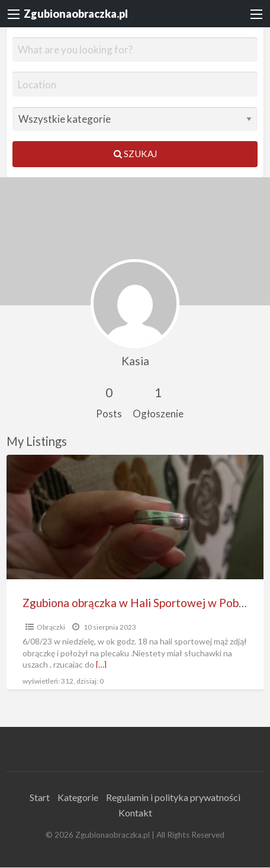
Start (40, 797)
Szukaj (135, 154)
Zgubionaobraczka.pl (76, 14)
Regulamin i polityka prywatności (173, 797)
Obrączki (51, 627)
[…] (101, 664)
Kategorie (78, 797)
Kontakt (135, 813)
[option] (135, 572)
